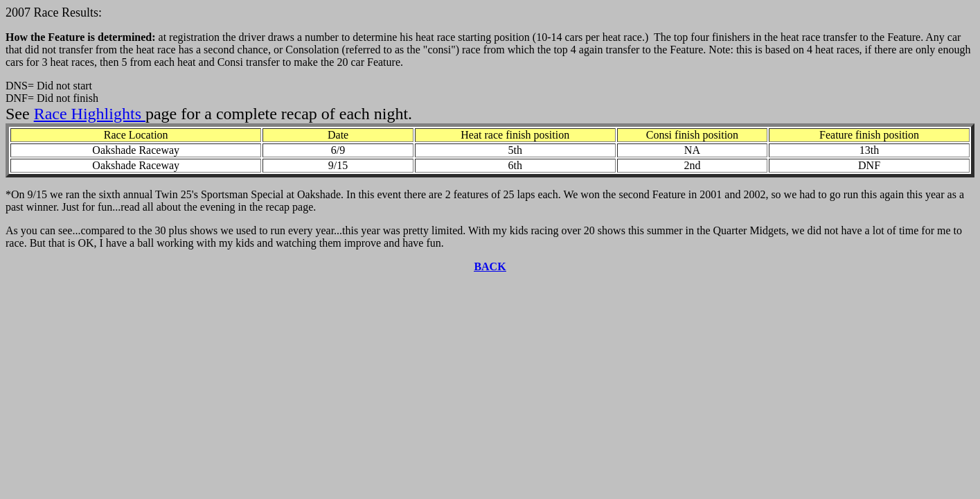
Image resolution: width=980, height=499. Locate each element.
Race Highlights (90, 114)
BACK (490, 266)
